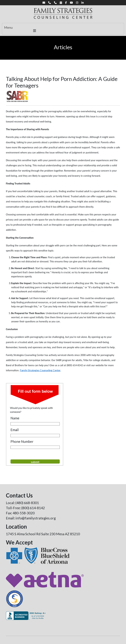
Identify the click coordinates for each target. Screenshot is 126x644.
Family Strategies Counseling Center (40, 370)
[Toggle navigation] (63, 29)
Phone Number (22, 441)
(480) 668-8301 (27, 503)
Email (15, 430)
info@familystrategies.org (36, 518)
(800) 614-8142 (33, 508)
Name (15, 418)
